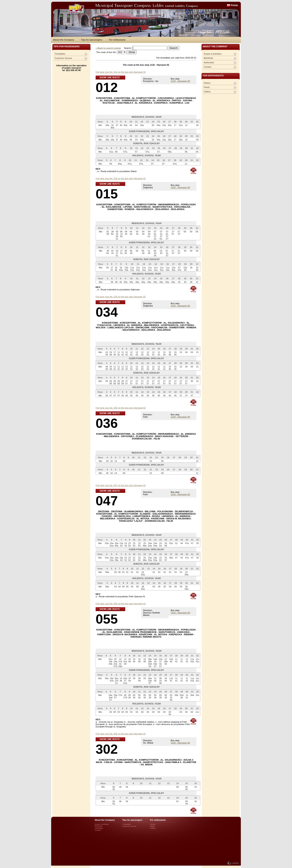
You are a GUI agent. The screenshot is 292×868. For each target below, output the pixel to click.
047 (107, 501)
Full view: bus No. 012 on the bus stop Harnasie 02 (121, 72)
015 (107, 194)
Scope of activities (213, 54)
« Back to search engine (108, 48)
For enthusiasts (118, 40)
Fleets (207, 87)
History (207, 83)
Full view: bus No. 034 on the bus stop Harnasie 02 (121, 297)
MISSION (208, 58)
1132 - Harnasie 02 (180, 81)
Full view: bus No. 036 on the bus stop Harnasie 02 (121, 408)
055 (107, 619)
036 (107, 423)
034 (107, 312)
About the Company (64, 40)
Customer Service (63, 58)
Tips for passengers (92, 40)
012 (107, 87)
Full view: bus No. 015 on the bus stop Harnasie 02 (121, 178)
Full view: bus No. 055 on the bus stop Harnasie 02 (121, 604)
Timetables (60, 54)
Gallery (207, 92)
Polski (234, 5)
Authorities (209, 62)
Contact (208, 67)
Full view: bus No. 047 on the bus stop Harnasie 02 (121, 485)
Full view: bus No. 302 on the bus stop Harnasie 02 (121, 734)
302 (107, 749)
